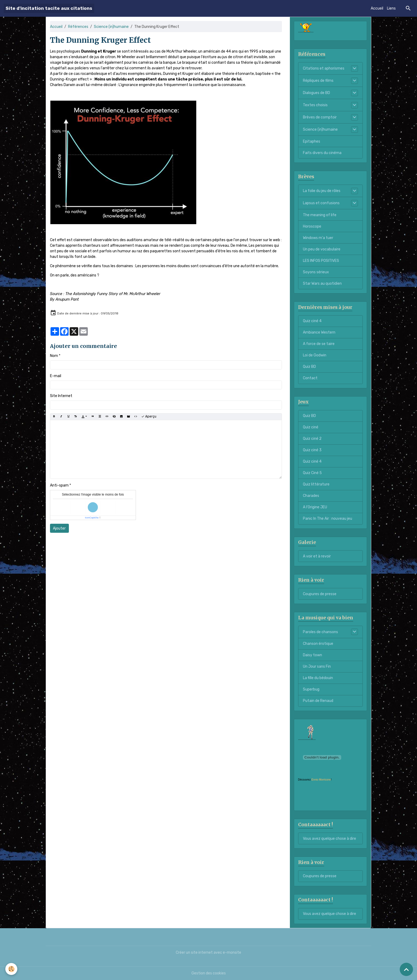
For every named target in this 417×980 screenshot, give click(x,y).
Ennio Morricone (321, 780)
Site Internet (61, 396)
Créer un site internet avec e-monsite (208, 953)
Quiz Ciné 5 (312, 473)
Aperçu (149, 417)
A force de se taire (319, 344)
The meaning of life (320, 215)
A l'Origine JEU (315, 507)
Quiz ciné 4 (312, 321)
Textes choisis (315, 105)
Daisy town (312, 655)
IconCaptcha (92, 518)
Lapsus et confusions (321, 203)
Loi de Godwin (315, 355)
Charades (311, 496)
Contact (310, 378)
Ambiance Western (319, 332)
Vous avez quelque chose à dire (330, 839)
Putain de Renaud (318, 701)
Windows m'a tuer (318, 238)
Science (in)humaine (111, 27)
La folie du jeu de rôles (322, 191)
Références (78, 27)
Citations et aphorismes (324, 68)
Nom (54, 356)
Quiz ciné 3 (312, 450)
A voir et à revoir (317, 556)
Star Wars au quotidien (322, 284)
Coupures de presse (320, 594)
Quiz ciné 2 (312, 439)
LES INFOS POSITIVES (321, 261)
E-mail (56, 376)
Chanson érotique (318, 644)
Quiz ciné (311, 427)
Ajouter (59, 528)
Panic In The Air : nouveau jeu (328, 519)
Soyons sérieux (316, 272)
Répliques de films (318, 81)
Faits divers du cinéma (322, 153)
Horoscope (312, 226)
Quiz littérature (316, 484)
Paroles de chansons (320, 632)
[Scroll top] (406, 969)
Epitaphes (312, 141)
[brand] (49, 8)
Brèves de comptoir (320, 117)
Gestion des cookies (209, 973)
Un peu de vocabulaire (322, 249)
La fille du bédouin (318, 678)
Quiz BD (309, 367)
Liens (391, 8)
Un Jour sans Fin (317, 666)
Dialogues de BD (316, 93)
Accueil (377, 8)
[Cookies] (11, 969)
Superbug (311, 689)
